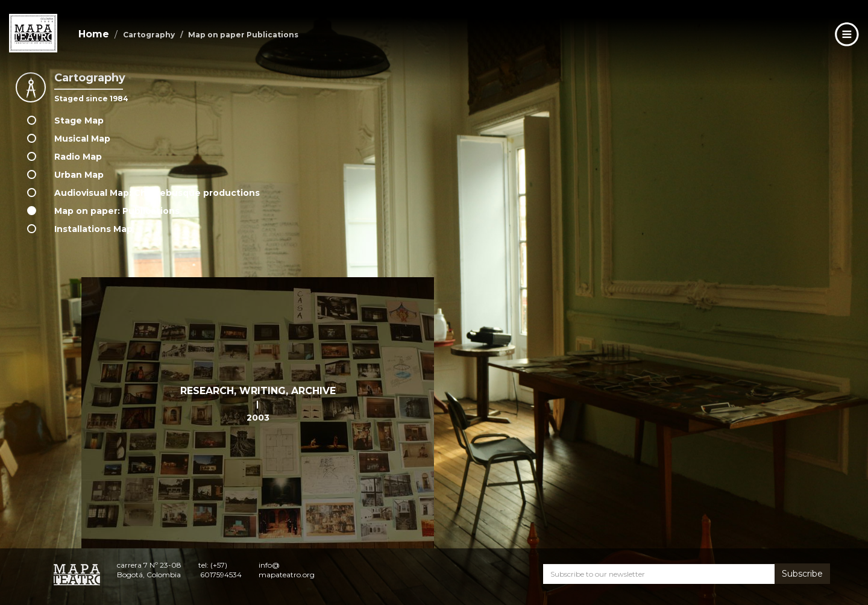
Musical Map (82, 139)
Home (94, 34)
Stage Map (79, 121)
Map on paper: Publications (117, 211)
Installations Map (93, 229)
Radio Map (78, 157)
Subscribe (802, 574)
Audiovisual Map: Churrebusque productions (157, 193)
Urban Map (79, 175)
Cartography (149, 35)
